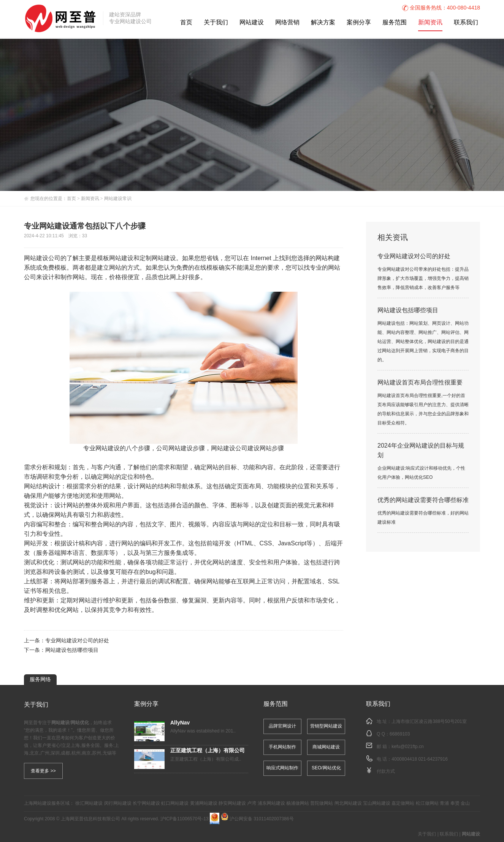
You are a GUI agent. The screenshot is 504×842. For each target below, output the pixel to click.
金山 (465, 803)
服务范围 (395, 23)
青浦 (444, 803)
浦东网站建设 (271, 803)
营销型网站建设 (326, 726)
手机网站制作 (282, 747)
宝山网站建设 (377, 803)
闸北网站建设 (348, 803)
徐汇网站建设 (89, 803)
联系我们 (466, 23)
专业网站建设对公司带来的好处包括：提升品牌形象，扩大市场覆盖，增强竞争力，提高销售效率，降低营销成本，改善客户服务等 (423, 279)
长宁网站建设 (146, 803)
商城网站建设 (326, 747)
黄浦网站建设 (204, 803)
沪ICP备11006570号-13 (185, 819)
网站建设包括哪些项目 (72, 651)
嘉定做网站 (403, 803)
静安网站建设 (232, 803)
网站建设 (252, 23)
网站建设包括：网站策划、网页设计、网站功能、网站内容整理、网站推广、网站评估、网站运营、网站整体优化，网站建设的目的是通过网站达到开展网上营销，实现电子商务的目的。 (423, 342)
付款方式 (386, 771)
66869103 (400, 734)
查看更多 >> (43, 771)
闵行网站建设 (118, 803)
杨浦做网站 (298, 803)
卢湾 (252, 803)
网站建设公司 (42, 258)
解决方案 (323, 23)
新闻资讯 (430, 23)
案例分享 (359, 23)
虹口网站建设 (175, 803)
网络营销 (287, 23)
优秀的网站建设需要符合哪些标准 (423, 500)
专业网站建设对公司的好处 (77, 641)
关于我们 (216, 23)
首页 (186, 23)
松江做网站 (427, 803)
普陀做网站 (322, 803)
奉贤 (455, 803)
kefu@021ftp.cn (407, 747)
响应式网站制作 (282, 768)
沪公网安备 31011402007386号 (257, 819)
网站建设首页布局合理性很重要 (420, 383)
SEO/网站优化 (326, 768)
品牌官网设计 (282, 726)
